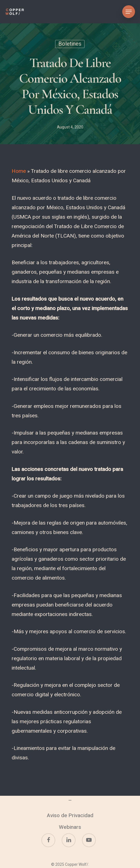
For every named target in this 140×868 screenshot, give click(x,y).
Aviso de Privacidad (70, 815)
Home (19, 171)
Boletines (70, 45)
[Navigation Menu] (129, 12)
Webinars (70, 827)
